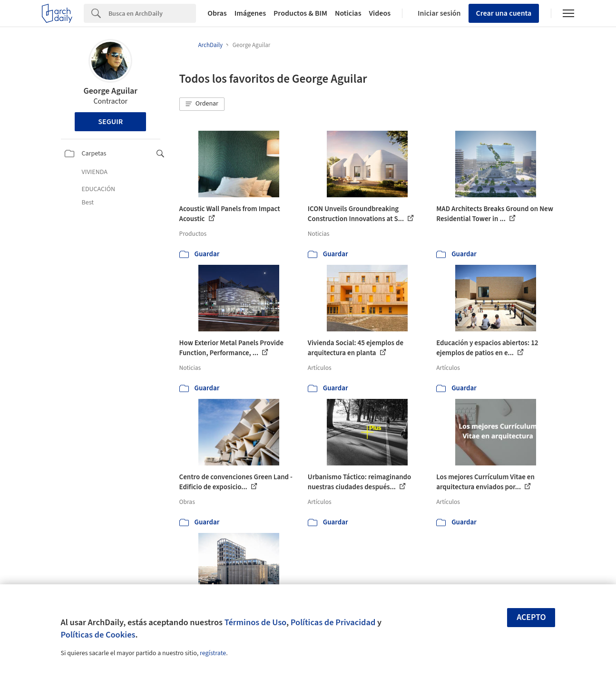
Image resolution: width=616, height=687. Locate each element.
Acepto (531, 617)
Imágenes (250, 13)
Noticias (348, 13)
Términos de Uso (255, 622)
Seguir (110, 122)
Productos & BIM (300, 13)
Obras (217, 13)
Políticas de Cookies (98, 635)
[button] (202, 104)
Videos (380, 13)
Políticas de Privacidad (333, 622)
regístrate (213, 653)
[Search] (152, 13)
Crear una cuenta (504, 13)
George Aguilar (110, 91)
